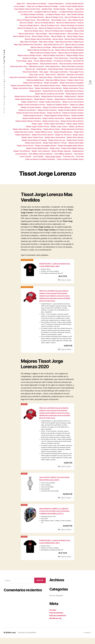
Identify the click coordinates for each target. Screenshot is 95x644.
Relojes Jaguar (37, 124)
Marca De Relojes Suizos (26, 20)
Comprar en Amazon (66, 281)
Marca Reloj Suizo (43, 20)
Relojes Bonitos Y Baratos (74, 96)
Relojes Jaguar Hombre (75, 124)
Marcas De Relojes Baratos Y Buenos (70, 23)
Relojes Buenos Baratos (24, 99)
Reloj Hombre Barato (30, 72)
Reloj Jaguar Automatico (59, 72)
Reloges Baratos (32, 64)
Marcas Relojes (42, 34)
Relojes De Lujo (78, 107)
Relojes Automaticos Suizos (23, 88)
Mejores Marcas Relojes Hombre (30, 55)
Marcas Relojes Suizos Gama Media (38, 39)
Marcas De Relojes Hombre (74, 28)
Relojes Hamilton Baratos (32, 118)
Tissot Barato (79, 154)
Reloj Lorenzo (51, 75)
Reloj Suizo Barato (46, 77)
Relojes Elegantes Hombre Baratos (57, 116)
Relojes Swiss (55, 148)
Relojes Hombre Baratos (75, 118)
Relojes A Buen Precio (76, 80)
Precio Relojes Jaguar (24, 61)
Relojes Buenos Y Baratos (44, 99)
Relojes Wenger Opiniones (61, 151)
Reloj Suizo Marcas (77, 77)
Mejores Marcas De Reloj (74, 45)
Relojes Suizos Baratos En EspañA (34, 140)
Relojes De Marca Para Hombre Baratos (31, 113)
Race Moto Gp (78, 61)
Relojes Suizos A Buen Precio (32, 137)
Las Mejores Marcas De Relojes (46, 12)
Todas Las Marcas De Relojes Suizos (70, 159)
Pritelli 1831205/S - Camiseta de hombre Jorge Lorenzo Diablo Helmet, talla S (56, 265)
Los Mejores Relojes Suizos (56, 14)
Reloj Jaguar (44, 72)
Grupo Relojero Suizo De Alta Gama (27, 9)
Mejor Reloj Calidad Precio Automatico (28, 45)
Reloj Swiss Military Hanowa (56, 80)
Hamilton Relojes (60, 9)
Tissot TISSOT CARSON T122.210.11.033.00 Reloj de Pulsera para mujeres (55, 482)
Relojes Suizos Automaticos (55, 137)
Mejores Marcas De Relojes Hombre (43, 53)
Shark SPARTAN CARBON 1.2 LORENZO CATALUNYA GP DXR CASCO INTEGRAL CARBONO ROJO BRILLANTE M (55, 516)
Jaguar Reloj (79, 9)
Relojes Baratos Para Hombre (52, 96)
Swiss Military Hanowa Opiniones (41, 154)
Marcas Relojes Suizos (75, 36)
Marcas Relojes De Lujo (22, 36)
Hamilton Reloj (47, 9)
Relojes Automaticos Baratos (22, 86)
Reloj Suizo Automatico (75, 75)
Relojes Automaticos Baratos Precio (47, 86)
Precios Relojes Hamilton (43, 61)
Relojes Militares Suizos (44, 132)
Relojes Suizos (78, 135)
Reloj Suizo (61, 75)
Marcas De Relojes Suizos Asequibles (59, 31)
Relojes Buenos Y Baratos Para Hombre (69, 99)
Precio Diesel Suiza (61, 58)
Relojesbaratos (78, 151)
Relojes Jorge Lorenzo (59, 126)
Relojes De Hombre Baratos (31, 107)
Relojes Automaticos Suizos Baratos (48, 88)
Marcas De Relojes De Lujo (27, 28)
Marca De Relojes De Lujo (74, 17)
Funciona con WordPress (27, 639)
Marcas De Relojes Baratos (45, 23)
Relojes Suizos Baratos (75, 137)
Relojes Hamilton (78, 116)
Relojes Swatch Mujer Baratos (37, 148)
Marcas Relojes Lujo (58, 36)
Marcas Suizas (58, 39)
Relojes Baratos (35, 91)
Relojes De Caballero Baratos (58, 105)
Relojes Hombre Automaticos (53, 118)
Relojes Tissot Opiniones (41, 151)
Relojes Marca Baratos (21, 129)
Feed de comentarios (58, 622)
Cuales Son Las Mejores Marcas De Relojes (42, 6)
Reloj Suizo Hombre (61, 77)
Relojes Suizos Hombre (75, 140)
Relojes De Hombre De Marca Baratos (57, 107)
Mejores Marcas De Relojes (41, 47)
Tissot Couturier (25, 156)
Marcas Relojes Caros (76, 34)
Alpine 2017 (21, 4)
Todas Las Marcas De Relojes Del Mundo (40, 159)
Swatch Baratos (21, 154)
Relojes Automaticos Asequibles (72, 83)
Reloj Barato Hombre (36, 66)
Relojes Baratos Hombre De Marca (27, 96)
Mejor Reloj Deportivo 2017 (54, 45)
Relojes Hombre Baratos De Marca (28, 121)
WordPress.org (55, 625)
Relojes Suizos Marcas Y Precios (55, 143)
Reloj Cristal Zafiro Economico (73, 66)
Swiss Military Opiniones (63, 154)
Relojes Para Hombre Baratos (43, 135)
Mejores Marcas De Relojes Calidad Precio (68, 47)
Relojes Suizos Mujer (76, 143)
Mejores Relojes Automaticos (54, 55)
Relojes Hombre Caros (51, 121)
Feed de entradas (56, 619)
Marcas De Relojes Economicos (50, 28)
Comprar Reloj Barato (56, 4)
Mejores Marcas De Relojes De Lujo (41, 50)
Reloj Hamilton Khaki (56, 69)
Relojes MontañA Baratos (63, 132)
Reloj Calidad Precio (53, 66)
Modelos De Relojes (30, 58)
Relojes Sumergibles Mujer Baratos (71, 146)
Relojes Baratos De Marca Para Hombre (50, 94)
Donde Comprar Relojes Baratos (72, 6)
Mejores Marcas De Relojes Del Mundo (69, 50)
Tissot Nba (80, 156)
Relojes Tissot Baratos (22, 151)
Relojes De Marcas (54, 113)
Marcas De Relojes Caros (50, 25)
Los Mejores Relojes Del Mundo (32, 14)
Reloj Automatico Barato (49, 64)
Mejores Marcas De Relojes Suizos (71, 53)
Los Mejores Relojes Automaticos (71, 12)
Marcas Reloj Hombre (27, 34)
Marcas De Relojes (27, 23)
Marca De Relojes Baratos (35, 17)
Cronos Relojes (19, 6)
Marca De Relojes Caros (54, 17)
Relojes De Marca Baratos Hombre (71, 110)
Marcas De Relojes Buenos (29, 25)
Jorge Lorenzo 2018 (25, 12)
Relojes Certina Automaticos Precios (32, 105)
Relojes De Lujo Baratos (27, 110)
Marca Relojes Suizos (76, 20)
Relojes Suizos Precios (25, 146)
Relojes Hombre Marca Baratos (72, 121)
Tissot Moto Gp (68, 156)
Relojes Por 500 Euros (63, 135)
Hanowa (70, 9)
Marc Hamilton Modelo (75, 14)
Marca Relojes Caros (59, 20)
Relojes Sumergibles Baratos (46, 146)
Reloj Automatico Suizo (19, 66)
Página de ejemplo (46, 58)
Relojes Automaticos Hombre (73, 86)
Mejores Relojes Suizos (75, 55)
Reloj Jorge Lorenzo (37, 75)
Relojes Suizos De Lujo (57, 140)
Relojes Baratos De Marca (74, 91)
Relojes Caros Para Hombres (73, 102)
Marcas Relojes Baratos (57, 34)
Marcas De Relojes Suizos (34, 31)
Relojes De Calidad (77, 105)
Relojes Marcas (36, 129)
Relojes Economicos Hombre (73, 113)
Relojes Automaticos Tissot (73, 88)
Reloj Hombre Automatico (74, 69)
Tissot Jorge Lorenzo (53, 156)
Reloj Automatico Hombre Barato (72, 64)
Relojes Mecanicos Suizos (24, 132)
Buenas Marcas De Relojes (36, 4)
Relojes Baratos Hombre (75, 94)
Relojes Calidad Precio (29, 102)
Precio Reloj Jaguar (77, 58)
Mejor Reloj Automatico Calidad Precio (70, 42)
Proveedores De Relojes (63, 61)
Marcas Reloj (79, 31)
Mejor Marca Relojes (46, 42)
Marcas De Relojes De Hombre (72, 25)
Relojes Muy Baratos (23, 135)
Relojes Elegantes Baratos (33, 116)
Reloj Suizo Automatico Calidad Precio (24, 77)
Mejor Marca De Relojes (29, 42)
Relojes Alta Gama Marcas (33, 83)
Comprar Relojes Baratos (74, 4)
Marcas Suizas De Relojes (74, 39)
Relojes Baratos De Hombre (53, 91)
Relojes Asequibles (51, 83)
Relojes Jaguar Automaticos (54, 124)
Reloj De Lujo (30, 69)
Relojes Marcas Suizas (52, 129)
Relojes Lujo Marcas (76, 126)
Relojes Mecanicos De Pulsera (73, 129)
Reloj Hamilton (42, 69)
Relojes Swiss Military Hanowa (73, 148)
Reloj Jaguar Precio (77, 72)
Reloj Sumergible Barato (35, 80)
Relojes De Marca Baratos (47, 110)
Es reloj (4, 57)
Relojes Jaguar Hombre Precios (38, 126)
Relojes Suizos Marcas (33, 143)
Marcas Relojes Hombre (41, 36)
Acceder (53, 616)
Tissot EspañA (38, 156)
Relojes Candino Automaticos (50, 102)
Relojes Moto (79, 132)
